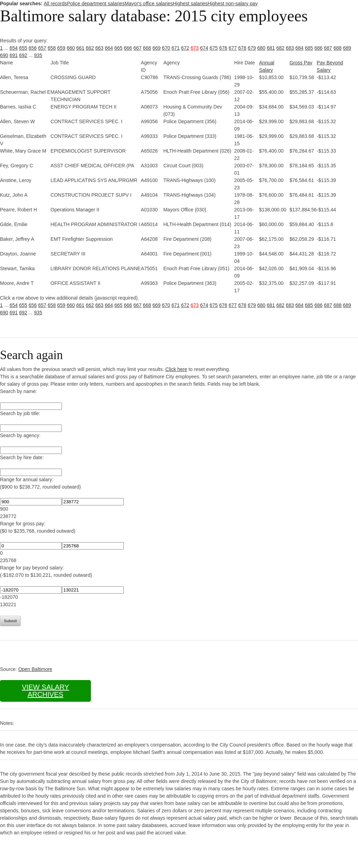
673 (195, 48)
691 (13, 55)
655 (23, 48)
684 (299, 48)
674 (204, 48)
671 (176, 48)
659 (61, 48)
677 (233, 48)
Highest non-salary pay (233, 3)
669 (156, 48)
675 (214, 48)
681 (271, 48)
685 (309, 48)
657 (42, 48)
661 (80, 48)
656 (33, 48)
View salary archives (45, 691)
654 (13, 48)
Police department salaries (96, 3)
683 (290, 48)
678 (242, 48)
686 (318, 48)
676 (223, 48)
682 (280, 48)
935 (38, 55)
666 (128, 48)
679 (252, 48)
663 (99, 48)
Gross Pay (301, 63)
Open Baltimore (35, 669)
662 (90, 48)
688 (338, 48)
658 (52, 48)
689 (347, 48)
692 (23, 55)
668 (147, 48)
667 (138, 48)
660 (71, 48)
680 (261, 48)
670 (166, 48)
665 (118, 48)
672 (185, 48)
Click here (176, 369)
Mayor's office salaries (149, 3)
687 (328, 48)
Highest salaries (190, 3)
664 (109, 48)
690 (4, 55)
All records (55, 3)
